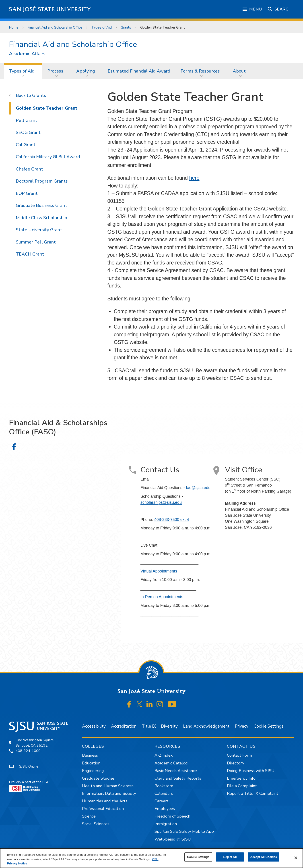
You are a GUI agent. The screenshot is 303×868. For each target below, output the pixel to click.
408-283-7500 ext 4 (172, 520)
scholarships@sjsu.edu (161, 502)
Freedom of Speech (172, 816)
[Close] (296, 858)
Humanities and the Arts (105, 801)
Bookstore (164, 786)
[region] (151, 858)
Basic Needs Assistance (176, 771)
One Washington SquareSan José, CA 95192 (35, 743)
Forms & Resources (200, 71)
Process (55, 71)
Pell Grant (27, 120)
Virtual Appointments (159, 571)
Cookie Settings (269, 726)
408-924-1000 (28, 751)
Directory (236, 763)
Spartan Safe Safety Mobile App (184, 831)
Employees (165, 809)
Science (89, 816)
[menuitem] (23, 71)
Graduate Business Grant (41, 205)
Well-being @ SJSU (173, 839)
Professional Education (103, 809)
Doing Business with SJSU (251, 771)
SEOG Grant (28, 132)
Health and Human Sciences (108, 786)
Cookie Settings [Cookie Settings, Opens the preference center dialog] (198, 857)
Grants (126, 27)
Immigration (166, 824)
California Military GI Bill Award (48, 157)
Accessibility (94, 726)
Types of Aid (102, 27)
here (194, 178)
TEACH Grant (30, 254)
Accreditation (124, 726)
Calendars (164, 793)
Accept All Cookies (264, 857)
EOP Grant (27, 193)
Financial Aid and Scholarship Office (55, 27)
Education (91, 763)
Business (90, 755)
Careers (162, 801)
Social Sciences (96, 824)
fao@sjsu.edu (198, 488)
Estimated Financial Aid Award (139, 71)
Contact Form (239, 755)
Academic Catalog (171, 763)
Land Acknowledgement (206, 726)
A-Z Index (164, 755)
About (239, 71)
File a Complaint (242, 786)
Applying (86, 71)
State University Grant (39, 230)
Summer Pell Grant (36, 242)
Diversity (169, 726)
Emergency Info (241, 778)
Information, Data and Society (109, 793)
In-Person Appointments (162, 597)
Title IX (149, 726)
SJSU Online (29, 766)
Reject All (230, 857)
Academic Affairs (27, 54)
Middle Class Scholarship (41, 218)
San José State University (50, 9)
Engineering (93, 771)
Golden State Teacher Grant (163, 27)
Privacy (242, 726)
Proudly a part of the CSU (29, 786)
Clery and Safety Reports (178, 778)
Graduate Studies (98, 778)
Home (14, 27)
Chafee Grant (29, 169)
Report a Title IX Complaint (253, 793)
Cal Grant (26, 145)
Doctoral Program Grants (42, 181)
